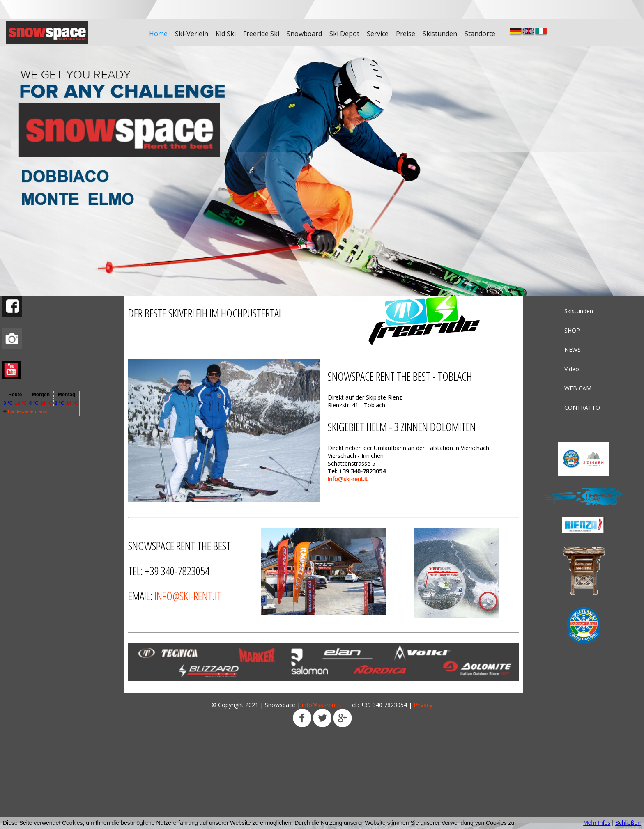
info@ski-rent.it (348, 479)
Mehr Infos (597, 823)
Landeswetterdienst (27, 411)
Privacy (423, 705)
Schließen (628, 823)
